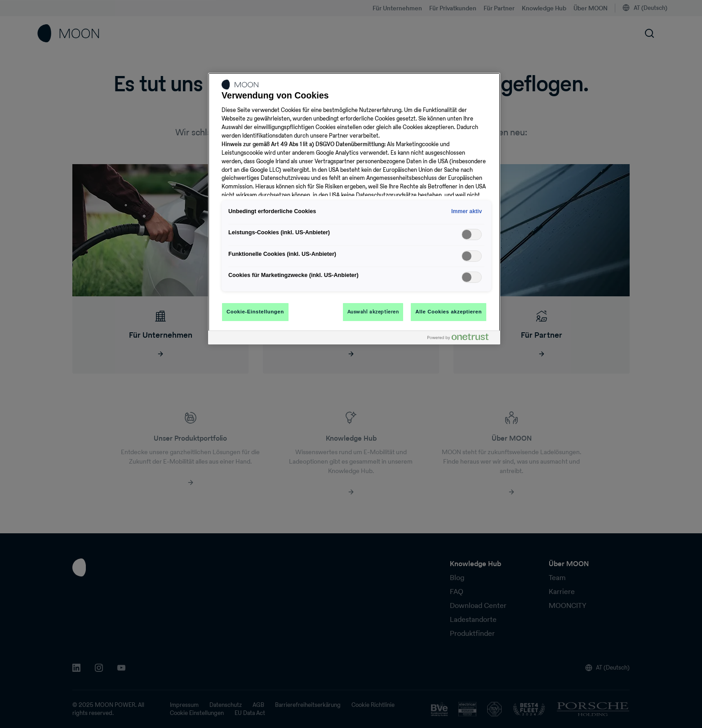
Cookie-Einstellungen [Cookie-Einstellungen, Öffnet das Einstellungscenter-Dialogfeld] (255, 312)
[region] (354, 209)
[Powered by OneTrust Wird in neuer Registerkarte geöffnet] (462, 339)
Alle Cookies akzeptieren (449, 312)
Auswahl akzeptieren (373, 312)
